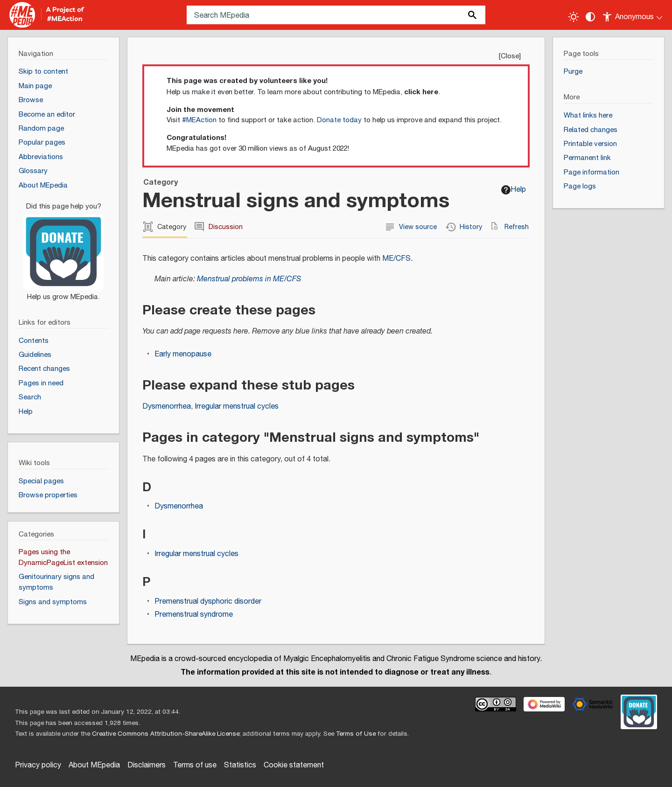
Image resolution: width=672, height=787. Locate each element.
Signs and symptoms (53, 602)
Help (514, 190)
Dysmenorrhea (167, 407)
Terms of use (195, 765)
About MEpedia (94, 765)
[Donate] (63, 248)
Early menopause (183, 354)
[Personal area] (633, 15)
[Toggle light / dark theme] (574, 17)
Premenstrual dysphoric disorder (208, 602)
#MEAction (199, 120)
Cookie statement (294, 765)
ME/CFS (396, 259)
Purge (573, 72)
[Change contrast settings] (590, 17)
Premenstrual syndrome (194, 615)
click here (421, 92)
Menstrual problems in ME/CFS (249, 279)
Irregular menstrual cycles (237, 407)
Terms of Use (356, 734)
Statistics (240, 765)
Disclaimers (147, 765)
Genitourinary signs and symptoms (56, 582)
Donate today (339, 120)
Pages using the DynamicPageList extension (63, 557)
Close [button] (510, 56)
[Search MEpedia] (336, 15)
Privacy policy (38, 765)
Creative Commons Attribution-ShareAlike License (166, 734)
